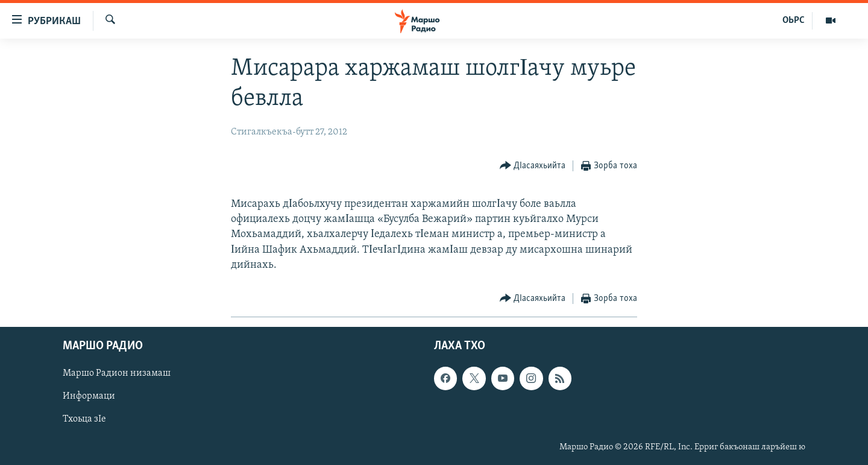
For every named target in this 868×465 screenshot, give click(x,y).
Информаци (89, 396)
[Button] (533, 166)
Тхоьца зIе (84, 419)
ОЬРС (794, 21)
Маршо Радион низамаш (117, 373)
